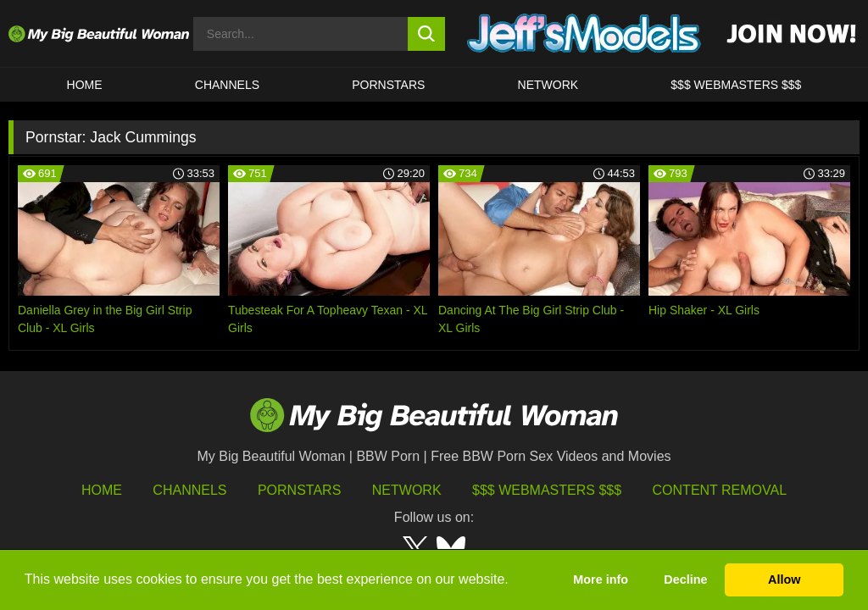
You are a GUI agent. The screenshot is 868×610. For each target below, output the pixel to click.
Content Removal (720, 490)
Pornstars (388, 85)
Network (548, 85)
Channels (189, 490)
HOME (85, 85)
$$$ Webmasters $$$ (547, 490)
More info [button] (601, 579)
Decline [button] (685, 579)
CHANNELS (227, 85)
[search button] (427, 34)
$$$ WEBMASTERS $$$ (736, 85)
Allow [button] (784, 579)
